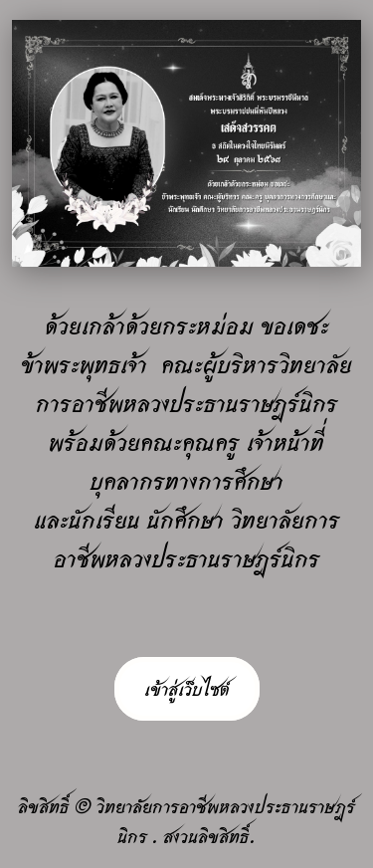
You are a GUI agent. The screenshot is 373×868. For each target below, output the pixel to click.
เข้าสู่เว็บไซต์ (187, 689)
